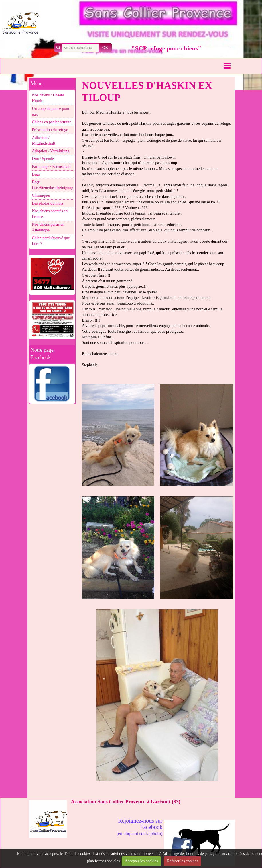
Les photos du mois (48, 203)
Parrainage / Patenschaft (51, 167)
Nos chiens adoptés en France (50, 214)
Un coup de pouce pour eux (51, 111)
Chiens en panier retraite (52, 122)
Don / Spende (43, 159)
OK (105, 48)
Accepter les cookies (141, 861)
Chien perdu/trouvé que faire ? (51, 241)
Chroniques (41, 195)
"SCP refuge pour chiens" (166, 48)
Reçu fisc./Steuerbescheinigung (53, 185)
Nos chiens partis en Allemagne (48, 227)
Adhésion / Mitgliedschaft (44, 140)
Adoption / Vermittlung (51, 151)
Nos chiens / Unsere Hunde (48, 98)
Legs (36, 174)
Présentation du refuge (50, 130)
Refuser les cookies (183, 861)
